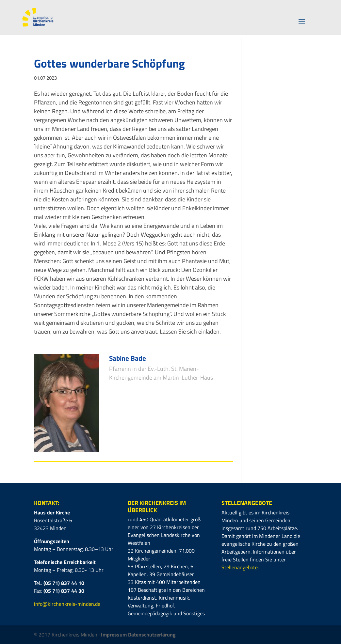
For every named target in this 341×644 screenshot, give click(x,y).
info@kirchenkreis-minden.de (67, 604)
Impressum (114, 635)
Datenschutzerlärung (152, 635)
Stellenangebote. (240, 567)
